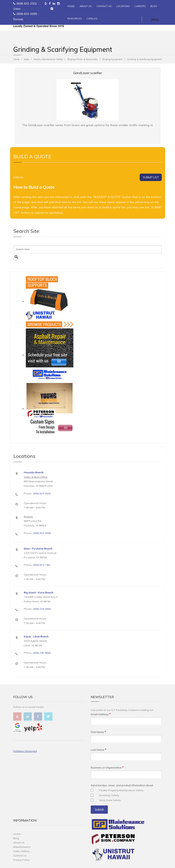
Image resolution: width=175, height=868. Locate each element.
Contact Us (20, 856)
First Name (98, 732)
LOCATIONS (123, 6)
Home (16, 59)
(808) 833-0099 (27, 14)
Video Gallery (21, 851)
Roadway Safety (109, 795)
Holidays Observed (25, 751)
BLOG (154, 6)
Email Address (101, 714)
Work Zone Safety (110, 800)
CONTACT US (104, 6)
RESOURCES (74, 19)
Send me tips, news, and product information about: (122, 785)
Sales (27, 59)
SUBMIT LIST (151, 177)
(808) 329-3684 (42, 609)
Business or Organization (107, 768)
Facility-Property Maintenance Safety (121, 790)
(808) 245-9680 (42, 653)
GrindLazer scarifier (88, 73)
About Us (19, 843)
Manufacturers (22, 847)
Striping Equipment (112, 59)
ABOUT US (86, 6)
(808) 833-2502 (27, 4)
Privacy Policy (21, 860)
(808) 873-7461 (42, 565)
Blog (16, 838)
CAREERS (140, 6)
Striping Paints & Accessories (82, 59)
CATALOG (92, 19)
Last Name (98, 750)
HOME (71, 6)
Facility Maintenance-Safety (48, 59)
